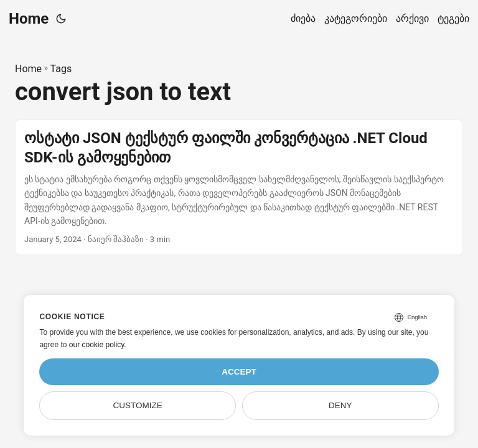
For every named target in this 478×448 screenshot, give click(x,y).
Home (29, 19)
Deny (340, 405)
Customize (138, 405)
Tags (61, 69)
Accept (239, 372)
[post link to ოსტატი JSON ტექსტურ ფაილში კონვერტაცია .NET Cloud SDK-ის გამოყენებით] (239, 188)
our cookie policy (97, 345)
